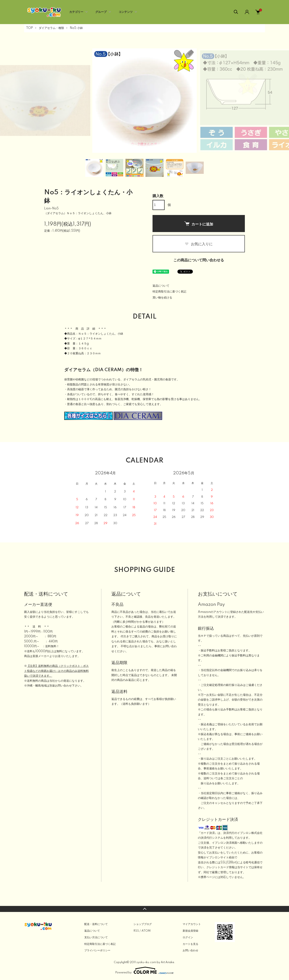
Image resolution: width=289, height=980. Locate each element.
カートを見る (190, 944)
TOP (30, 28)
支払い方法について (96, 937)
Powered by (144, 970)
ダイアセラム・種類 (51, 28)
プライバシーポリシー (97, 950)
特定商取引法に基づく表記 (169, 292)
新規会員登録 (190, 931)
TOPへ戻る (144, 909)
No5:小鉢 (76, 28)
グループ (101, 12)
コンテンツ (126, 12)
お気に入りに (199, 244)
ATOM (146, 931)
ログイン (188, 937)
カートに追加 (199, 224)
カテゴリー (76, 12)
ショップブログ (143, 924)
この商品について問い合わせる (199, 260)
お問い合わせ (190, 950)
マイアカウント (192, 924)
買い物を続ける (162, 298)
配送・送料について (96, 924)
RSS (136, 931)
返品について (161, 286)
